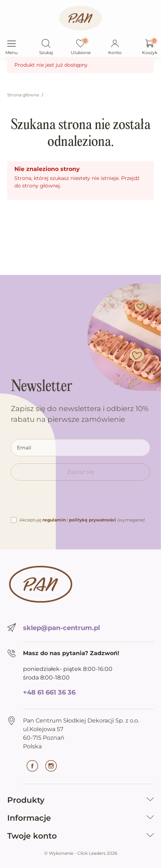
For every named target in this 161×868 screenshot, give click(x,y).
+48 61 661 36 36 (49, 692)
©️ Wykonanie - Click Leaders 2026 (81, 853)
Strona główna (23, 95)
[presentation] (65, 502)
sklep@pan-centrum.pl (61, 628)
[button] (46, 44)
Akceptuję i (82, 520)
